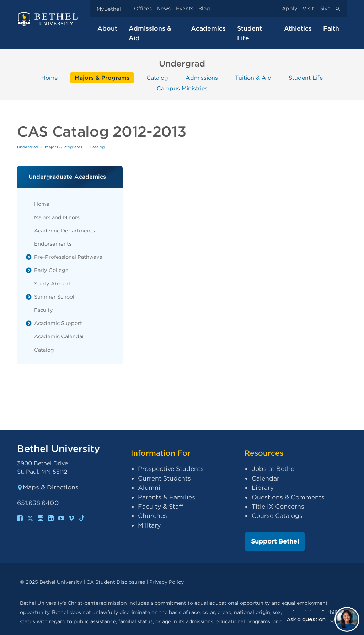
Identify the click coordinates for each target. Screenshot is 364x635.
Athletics (298, 28)
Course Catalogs (277, 516)
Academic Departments (65, 230)
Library (263, 487)
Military (149, 525)
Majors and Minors (57, 217)
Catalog (157, 77)
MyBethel (109, 9)
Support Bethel (275, 541)
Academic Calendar (59, 336)
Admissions (202, 77)
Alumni (149, 487)
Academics (208, 28)
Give (325, 9)
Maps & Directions (48, 487)
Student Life (250, 33)
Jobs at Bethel (274, 469)
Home (49, 77)
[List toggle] (29, 257)
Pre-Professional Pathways (68, 257)
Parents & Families (167, 497)
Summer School (54, 297)
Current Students (164, 478)
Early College (51, 270)
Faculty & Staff (160, 506)
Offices (143, 9)
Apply (290, 9)
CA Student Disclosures (116, 582)
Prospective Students (171, 469)
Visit (308, 9)
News (164, 9)
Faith (331, 28)
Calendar (266, 478)
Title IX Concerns (278, 506)
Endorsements (53, 244)
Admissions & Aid (150, 33)
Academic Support (58, 323)
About (107, 28)
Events (185, 9)
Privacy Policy (167, 582)
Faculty (44, 310)
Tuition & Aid (253, 77)
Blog (204, 9)
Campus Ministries (182, 88)
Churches (152, 516)
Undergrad (28, 147)
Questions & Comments (288, 497)
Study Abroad (52, 284)
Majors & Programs (102, 77)
